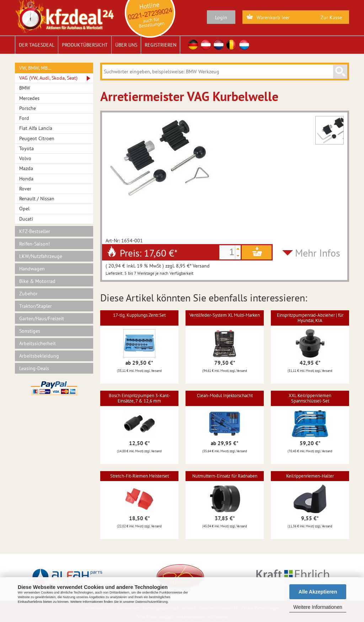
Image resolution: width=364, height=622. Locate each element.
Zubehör (28, 294)
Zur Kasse (331, 17)
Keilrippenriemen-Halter (310, 476)
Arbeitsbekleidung (39, 356)
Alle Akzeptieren (318, 592)
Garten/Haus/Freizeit (42, 318)
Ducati (26, 219)
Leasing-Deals (34, 368)
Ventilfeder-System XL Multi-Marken (225, 315)
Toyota (26, 148)
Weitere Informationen (318, 607)
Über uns (126, 45)
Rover (25, 189)
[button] (238, 249)
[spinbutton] (227, 252)
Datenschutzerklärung (152, 602)
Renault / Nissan (37, 199)
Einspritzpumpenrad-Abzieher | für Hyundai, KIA (310, 318)
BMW (25, 88)
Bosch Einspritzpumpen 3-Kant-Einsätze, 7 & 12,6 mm (140, 398)
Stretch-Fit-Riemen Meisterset (140, 476)
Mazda (26, 168)
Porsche (28, 108)
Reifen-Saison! (34, 244)
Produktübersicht (85, 45)
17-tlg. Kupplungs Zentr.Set (139, 315)
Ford (24, 118)
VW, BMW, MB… (35, 68)
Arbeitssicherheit (38, 343)
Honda (26, 179)
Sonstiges (30, 331)
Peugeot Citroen (37, 138)
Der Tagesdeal (37, 45)
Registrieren (160, 45)
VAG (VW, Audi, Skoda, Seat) (48, 78)
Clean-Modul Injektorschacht (225, 396)
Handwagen (32, 269)
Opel (24, 209)
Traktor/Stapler (36, 306)
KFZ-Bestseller (35, 231)
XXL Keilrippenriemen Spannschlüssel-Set (310, 398)
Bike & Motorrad (37, 281)
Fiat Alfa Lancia (36, 128)
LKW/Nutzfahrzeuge (41, 256)
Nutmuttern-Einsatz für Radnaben (225, 476)
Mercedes (29, 98)
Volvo (25, 158)
